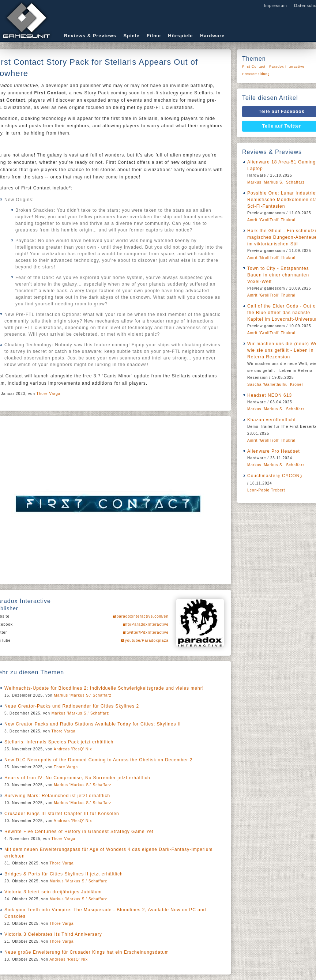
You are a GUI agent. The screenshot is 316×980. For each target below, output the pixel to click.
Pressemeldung (256, 74)
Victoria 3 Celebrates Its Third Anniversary (53, 934)
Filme (154, 36)
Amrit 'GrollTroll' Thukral (271, 220)
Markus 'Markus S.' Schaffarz (82, 695)
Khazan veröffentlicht (272, 420)
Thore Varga (49, 394)
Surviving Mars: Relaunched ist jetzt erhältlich (57, 796)
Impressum (275, 5)
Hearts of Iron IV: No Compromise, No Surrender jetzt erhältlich (77, 778)
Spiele (131, 36)
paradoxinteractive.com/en (143, 616)
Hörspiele (180, 36)
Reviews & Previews (90, 36)
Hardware (212, 36)
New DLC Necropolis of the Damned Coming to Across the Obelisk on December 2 (99, 760)
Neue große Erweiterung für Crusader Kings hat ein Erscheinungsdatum (87, 952)
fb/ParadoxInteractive (148, 624)
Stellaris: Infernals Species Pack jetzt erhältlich (59, 742)
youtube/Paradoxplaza (147, 640)
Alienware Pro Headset (274, 451)
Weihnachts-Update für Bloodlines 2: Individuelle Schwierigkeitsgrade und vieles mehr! (104, 688)
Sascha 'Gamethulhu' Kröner (275, 385)
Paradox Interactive (287, 67)
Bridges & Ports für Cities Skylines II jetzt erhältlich (64, 874)
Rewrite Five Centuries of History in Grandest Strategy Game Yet (79, 832)
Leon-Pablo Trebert (266, 490)
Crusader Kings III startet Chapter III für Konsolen (62, 814)
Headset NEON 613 (270, 395)
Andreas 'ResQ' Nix (73, 749)
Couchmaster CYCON (275, 476)
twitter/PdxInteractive (148, 632)
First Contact (254, 67)
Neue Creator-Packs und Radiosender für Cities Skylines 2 (72, 706)
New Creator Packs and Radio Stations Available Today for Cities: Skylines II (93, 724)
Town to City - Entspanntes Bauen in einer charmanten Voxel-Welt (278, 275)
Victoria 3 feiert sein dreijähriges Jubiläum (53, 892)
